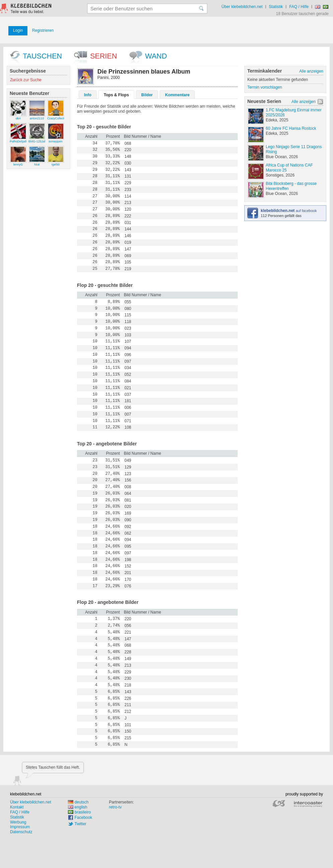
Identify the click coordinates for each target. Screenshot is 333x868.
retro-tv (115, 807)
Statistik (276, 7)
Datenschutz (21, 832)
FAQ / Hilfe (299, 7)
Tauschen (42, 56)
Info (88, 95)
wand (156, 56)
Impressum (20, 827)
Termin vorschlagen (265, 87)
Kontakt (17, 807)
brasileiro (79, 812)
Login (18, 30)
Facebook (84, 818)
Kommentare (177, 95)
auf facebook (289, 211)
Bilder (147, 95)
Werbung (18, 822)
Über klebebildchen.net (242, 7)
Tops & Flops (116, 95)
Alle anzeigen (311, 71)
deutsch (78, 802)
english (78, 807)
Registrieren (43, 30)
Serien (103, 56)
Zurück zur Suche (26, 80)
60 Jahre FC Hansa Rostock (291, 128)
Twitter (80, 824)
